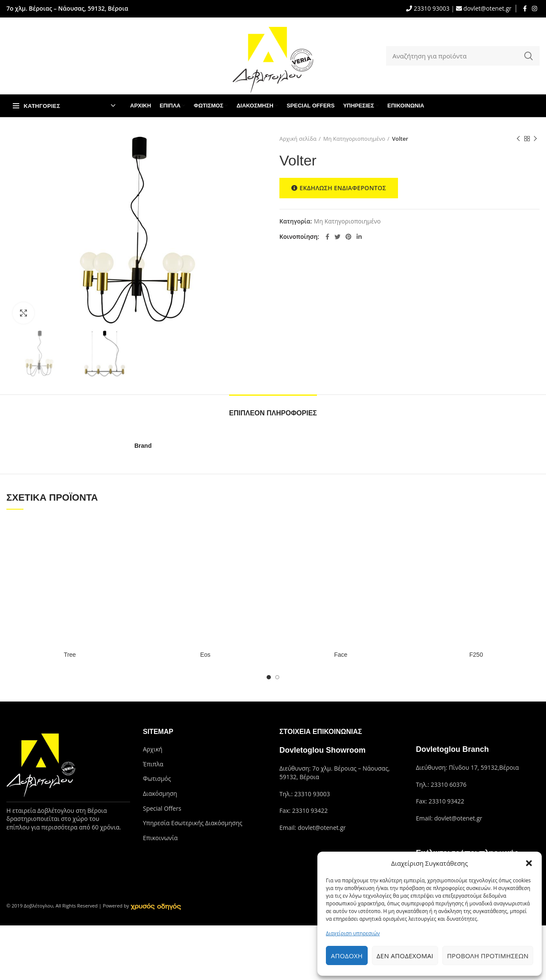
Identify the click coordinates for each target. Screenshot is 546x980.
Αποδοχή (347, 956)
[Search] (463, 56)
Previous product (518, 139)
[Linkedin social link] (359, 237)
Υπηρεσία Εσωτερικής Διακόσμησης (193, 823)
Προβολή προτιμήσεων (488, 956)
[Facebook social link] (525, 9)
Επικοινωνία (160, 838)
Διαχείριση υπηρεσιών (353, 933)
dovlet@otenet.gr (487, 8)
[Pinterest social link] (349, 237)
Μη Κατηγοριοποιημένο (354, 139)
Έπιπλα (153, 764)
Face (341, 655)
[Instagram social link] (534, 9)
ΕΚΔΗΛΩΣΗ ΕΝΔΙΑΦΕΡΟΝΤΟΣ (339, 188)
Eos (205, 655)
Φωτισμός (157, 778)
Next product (535, 139)
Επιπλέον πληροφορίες (273, 413)
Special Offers (162, 808)
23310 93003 (431, 8)
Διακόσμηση (160, 793)
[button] (529, 863)
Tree (70, 655)
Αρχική (153, 749)
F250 (476, 655)
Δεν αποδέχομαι (405, 956)
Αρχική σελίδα (298, 139)
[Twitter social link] (337, 237)
